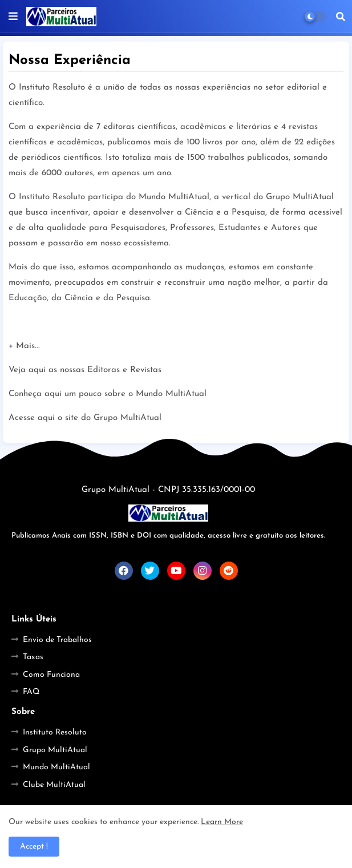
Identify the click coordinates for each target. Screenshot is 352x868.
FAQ (31, 692)
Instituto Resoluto (55, 732)
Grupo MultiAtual (55, 750)
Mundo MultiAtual (56, 767)
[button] (341, 17)
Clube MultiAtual (54, 785)
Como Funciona (51, 675)
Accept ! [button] (34, 847)
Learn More (222, 822)
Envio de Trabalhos (57, 640)
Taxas (33, 657)
